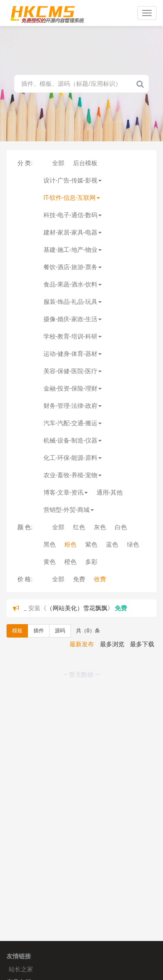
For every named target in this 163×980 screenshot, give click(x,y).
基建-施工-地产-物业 (73, 250)
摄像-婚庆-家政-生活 (73, 319)
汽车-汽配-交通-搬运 (73, 423)
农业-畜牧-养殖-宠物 (73, 475)
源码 (60, 631)
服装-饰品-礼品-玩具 (73, 302)
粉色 (70, 544)
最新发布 (82, 644)
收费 (100, 579)
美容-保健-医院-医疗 (73, 371)
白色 (121, 527)
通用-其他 (110, 492)
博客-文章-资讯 (66, 492)
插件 (39, 631)
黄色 (50, 562)
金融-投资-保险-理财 (73, 388)
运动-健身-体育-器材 (73, 354)
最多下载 (142, 644)
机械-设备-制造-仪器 (73, 440)
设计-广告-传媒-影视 (73, 180)
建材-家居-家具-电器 (73, 232)
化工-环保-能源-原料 (73, 458)
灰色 (100, 527)
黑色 (50, 544)
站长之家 (21, 969)
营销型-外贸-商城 (69, 510)
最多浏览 (112, 644)
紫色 (91, 544)
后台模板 (85, 163)
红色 (79, 527)
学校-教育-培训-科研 (73, 336)
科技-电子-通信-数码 (73, 215)
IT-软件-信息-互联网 (72, 198)
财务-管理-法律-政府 (73, 406)
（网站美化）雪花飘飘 (77, 608)
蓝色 (112, 544)
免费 (79, 579)
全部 (58, 163)
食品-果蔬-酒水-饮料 (73, 284)
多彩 (91, 562)
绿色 (133, 544)
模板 (17, 631)
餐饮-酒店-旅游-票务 (73, 267)
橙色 (70, 562)
